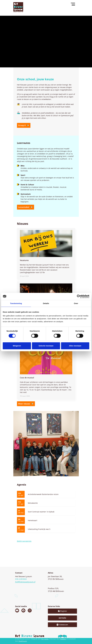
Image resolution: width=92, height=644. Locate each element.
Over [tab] (76, 303)
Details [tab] (46, 303)
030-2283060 (21, 579)
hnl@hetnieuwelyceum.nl (25, 582)
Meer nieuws (26, 404)
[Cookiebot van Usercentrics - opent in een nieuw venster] (79, 296)
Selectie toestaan (46, 346)
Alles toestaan (75, 346)
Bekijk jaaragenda (24, 541)
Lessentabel (26, 208)
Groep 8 (24, 126)
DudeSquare (23, 641)
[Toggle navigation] (74, 4)
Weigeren (17, 346)
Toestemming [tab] (16, 303)
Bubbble (63, 639)
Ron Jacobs (45, 639)
